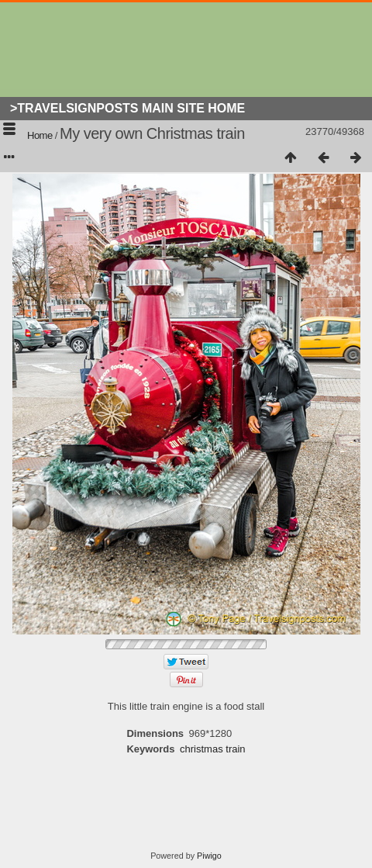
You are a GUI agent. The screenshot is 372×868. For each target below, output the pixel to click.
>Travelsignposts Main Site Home (127, 108)
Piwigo (209, 856)
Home (40, 135)
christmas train (213, 749)
